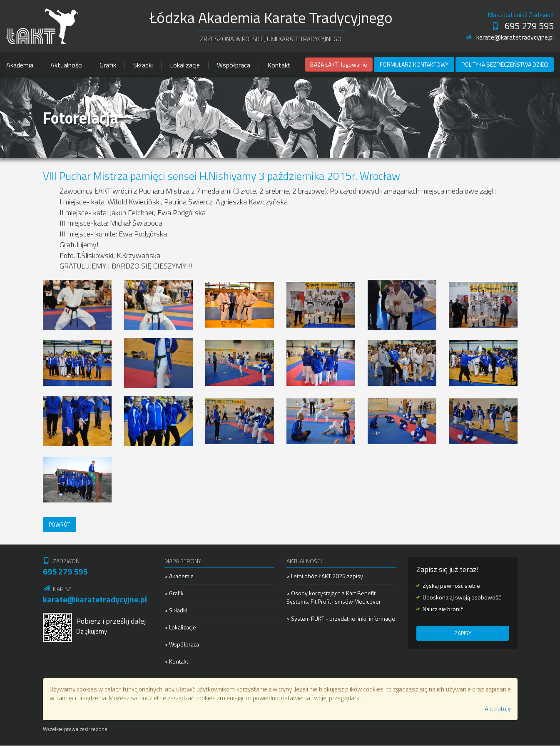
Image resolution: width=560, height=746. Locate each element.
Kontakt (279, 65)
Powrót (60, 524)
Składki (143, 65)
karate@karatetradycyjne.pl (510, 37)
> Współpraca (182, 644)
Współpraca (234, 65)
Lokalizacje (185, 65)
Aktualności (66, 65)
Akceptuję (498, 709)
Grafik (108, 65)
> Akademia (179, 576)
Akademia (20, 65)
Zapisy (463, 633)
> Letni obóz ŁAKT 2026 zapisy (325, 576)
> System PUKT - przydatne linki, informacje (341, 618)
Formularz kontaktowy (414, 64)
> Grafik (174, 593)
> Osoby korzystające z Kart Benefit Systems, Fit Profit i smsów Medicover (334, 597)
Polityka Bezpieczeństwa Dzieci (505, 64)
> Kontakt (176, 661)
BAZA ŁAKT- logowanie (339, 64)
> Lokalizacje (180, 627)
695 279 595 (523, 26)
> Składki (176, 610)
